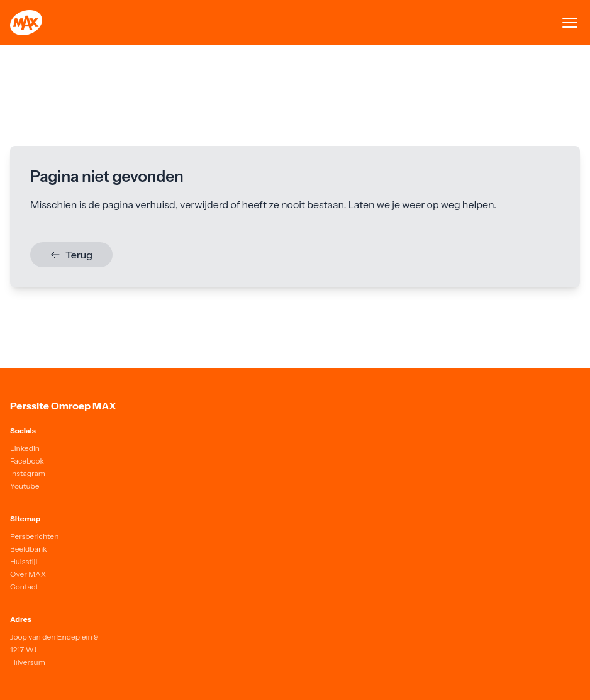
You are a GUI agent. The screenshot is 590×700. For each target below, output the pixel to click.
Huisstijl (24, 561)
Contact (24, 586)
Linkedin (25, 448)
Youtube (25, 486)
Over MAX (28, 574)
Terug (71, 255)
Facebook (27, 461)
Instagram (28, 473)
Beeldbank (29, 549)
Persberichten (34, 536)
